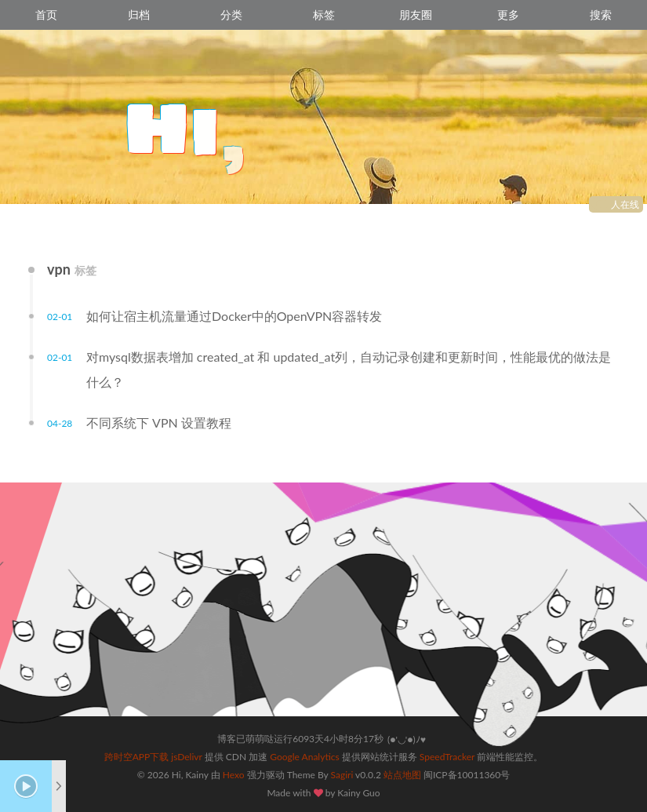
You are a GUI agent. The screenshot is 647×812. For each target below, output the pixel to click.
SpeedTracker (447, 757)
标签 (324, 15)
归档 (139, 15)
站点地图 (402, 775)
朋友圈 (416, 15)
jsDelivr (186, 757)
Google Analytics (304, 757)
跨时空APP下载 (137, 757)
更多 (508, 15)
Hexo (234, 775)
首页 (46, 15)
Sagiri (342, 775)
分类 (231, 15)
